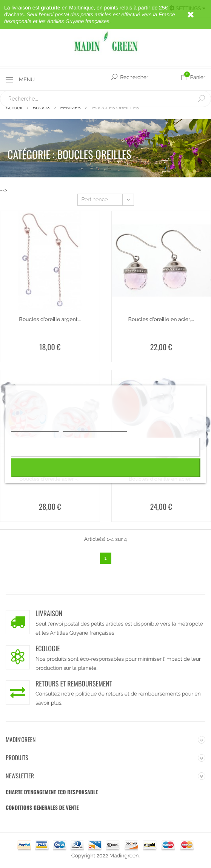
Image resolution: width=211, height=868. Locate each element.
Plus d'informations (35, 428)
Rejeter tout (105, 447)
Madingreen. (125, 856)
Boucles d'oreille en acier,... (161, 320)
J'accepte (105, 468)
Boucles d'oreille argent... (50, 320)
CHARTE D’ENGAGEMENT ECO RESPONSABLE (52, 792)
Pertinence (108, 200)
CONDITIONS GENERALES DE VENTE (42, 808)
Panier (193, 78)
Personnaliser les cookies (95, 428)
